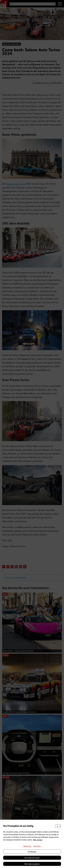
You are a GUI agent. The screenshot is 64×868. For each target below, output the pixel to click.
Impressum (37, 846)
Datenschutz (27, 846)
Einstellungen (32, 852)
